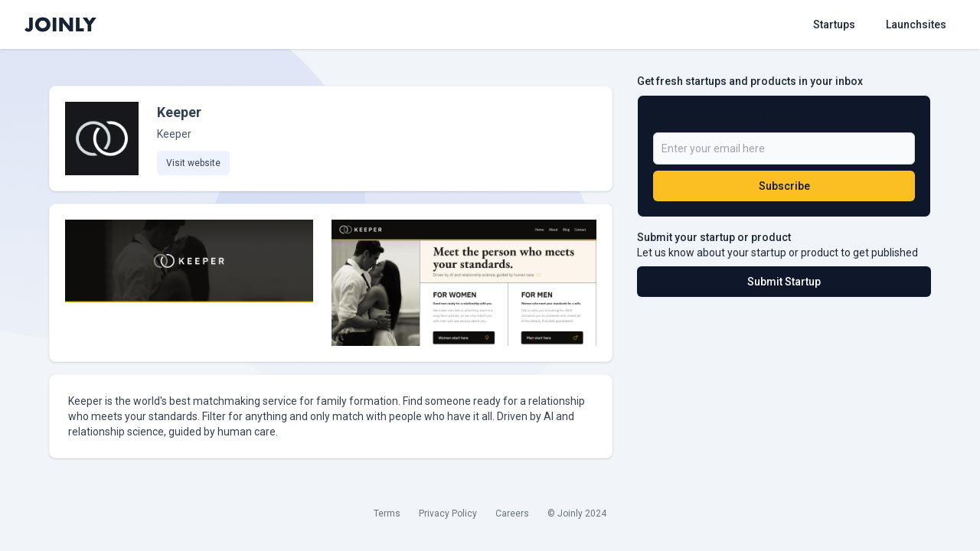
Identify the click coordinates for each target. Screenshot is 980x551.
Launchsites (916, 24)
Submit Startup (784, 282)
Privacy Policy (448, 514)
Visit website (193, 163)
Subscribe (784, 186)
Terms (387, 514)
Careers (512, 514)
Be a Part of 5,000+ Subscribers (732, 119)
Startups (834, 24)
